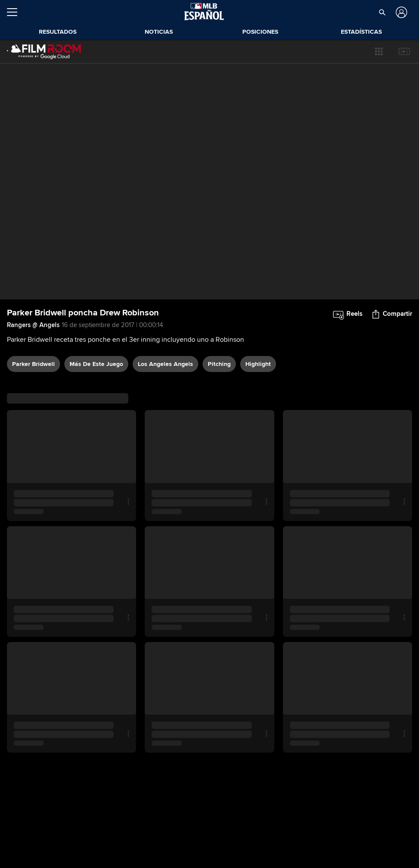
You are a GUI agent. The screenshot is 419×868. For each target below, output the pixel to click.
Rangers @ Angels (33, 325)
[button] (382, 12)
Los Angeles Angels (165, 364)
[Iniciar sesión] (401, 12)
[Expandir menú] (16, 12)
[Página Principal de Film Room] (44, 51)
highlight (258, 364)
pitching (219, 364)
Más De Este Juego (96, 364)
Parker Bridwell (33, 364)
